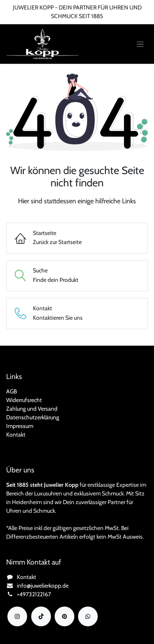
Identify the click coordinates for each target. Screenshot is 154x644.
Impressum (20, 426)
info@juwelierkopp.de (43, 586)
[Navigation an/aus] (140, 44)
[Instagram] (17, 616)
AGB (11, 391)
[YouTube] (64, 616)
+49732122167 (34, 594)
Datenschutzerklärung (33, 417)
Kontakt (16, 435)
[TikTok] (41, 616)
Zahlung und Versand (32, 409)
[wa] (88, 616)
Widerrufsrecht (24, 400)
